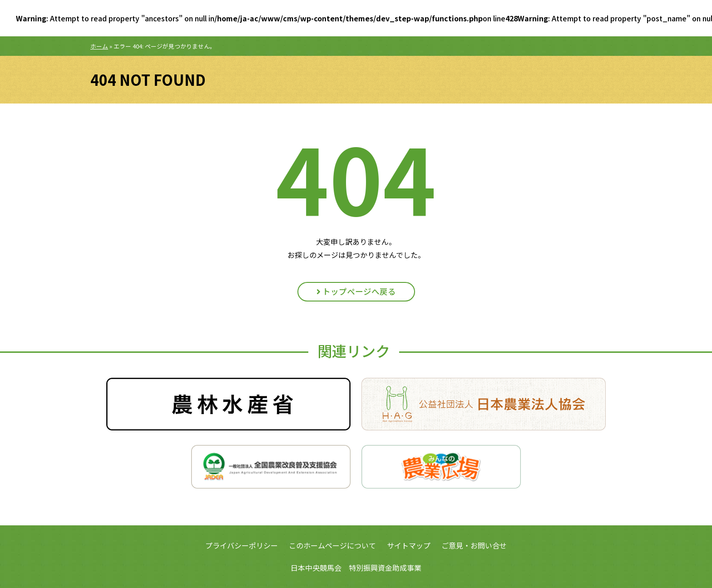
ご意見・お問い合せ (474, 545)
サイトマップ (409, 545)
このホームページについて (332, 545)
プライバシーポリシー (242, 545)
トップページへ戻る (356, 291)
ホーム (99, 46)
